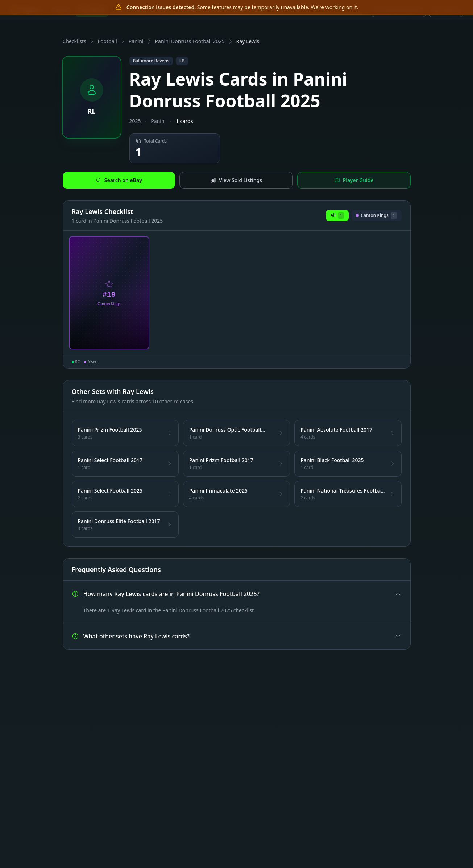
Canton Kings (377, 217)
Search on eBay (119, 180)
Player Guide (354, 180)
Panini (136, 41)
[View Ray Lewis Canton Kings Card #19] (109, 293)
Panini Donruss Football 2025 (190, 41)
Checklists (74, 41)
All (337, 215)
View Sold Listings (236, 180)
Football (107, 41)
